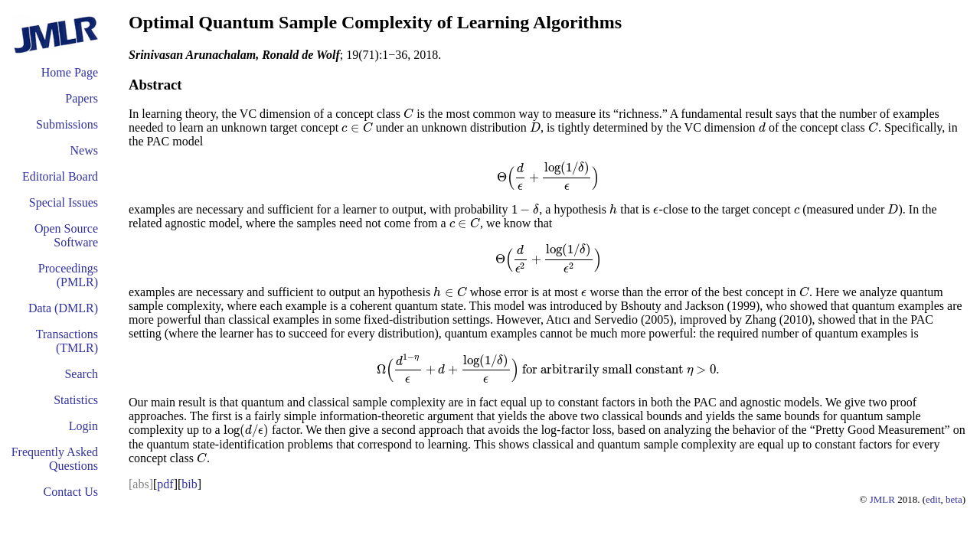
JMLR (882, 499)
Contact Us (70, 492)
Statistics (76, 400)
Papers (82, 98)
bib (189, 484)
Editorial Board (60, 176)
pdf (165, 484)
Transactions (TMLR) (67, 341)
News (84, 150)
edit (933, 499)
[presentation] (408, 114)
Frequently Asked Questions (55, 459)
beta (954, 499)
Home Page (70, 72)
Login (83, 426)
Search (81, 374)
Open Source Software (66, 235)
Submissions (67, 124)
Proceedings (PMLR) (68, 275)
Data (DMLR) (63, 308)
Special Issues (64, 202)
